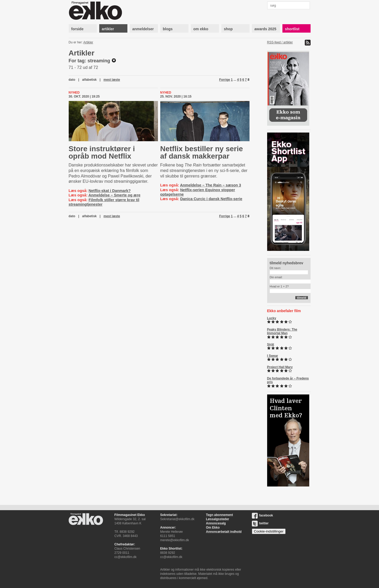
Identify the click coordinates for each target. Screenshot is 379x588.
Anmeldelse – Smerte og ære (114, 195)
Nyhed (74, 93)
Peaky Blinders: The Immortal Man (282, 331)
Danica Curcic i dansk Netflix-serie (211, 199)
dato (72, 80)
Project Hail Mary (280, 367)
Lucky (272, 318)
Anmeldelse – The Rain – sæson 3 (211, 185)
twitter (260, 523)
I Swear (273, 356)
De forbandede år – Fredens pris (288, 380)
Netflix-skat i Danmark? (109, 191)
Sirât (271, 344)
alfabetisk (89, 80)
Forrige (225, 80)
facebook (263, 515)
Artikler (88, 42)
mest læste (112, 80)
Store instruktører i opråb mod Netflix (102, 152)
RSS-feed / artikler (280, 42)
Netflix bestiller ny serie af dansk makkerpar (202, 152)
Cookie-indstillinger (269, 531)
